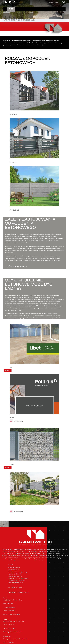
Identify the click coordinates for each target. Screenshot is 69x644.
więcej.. (8, 370)
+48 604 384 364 (9, 611)
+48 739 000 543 (9, 628)
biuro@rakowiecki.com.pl (12, 614)
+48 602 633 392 (9, 625)
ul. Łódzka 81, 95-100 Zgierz (13, 600)
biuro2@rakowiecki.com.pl (12, 632)
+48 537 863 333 (9, 607)
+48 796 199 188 (9, 642)
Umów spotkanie (15, 267)
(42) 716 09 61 (8, 604)
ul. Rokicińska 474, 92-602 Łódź (14, 621)
